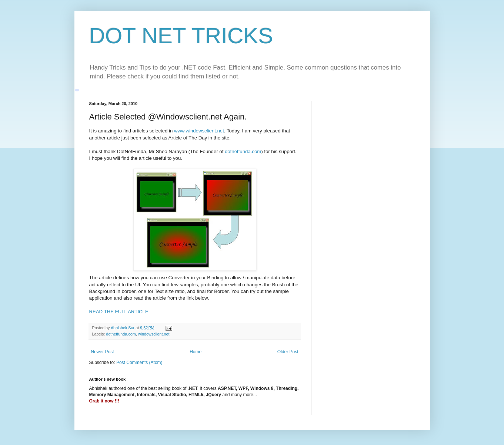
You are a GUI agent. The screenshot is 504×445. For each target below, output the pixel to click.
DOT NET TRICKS (181, 36)
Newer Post (103, 352)
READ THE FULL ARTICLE (119, 312)
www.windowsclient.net (199, 131)
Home (196, 352)
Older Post (288, 352)
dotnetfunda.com (243, 151)
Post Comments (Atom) (139, 363)
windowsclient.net (154, 334)
